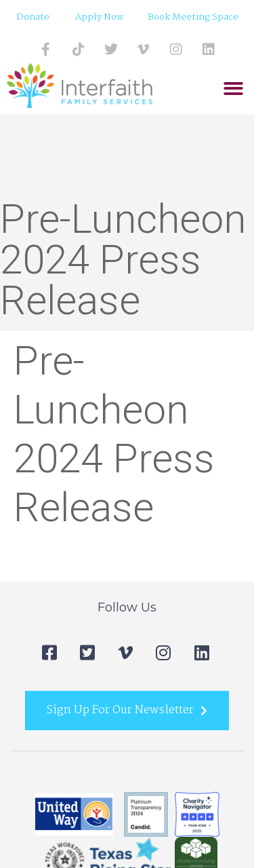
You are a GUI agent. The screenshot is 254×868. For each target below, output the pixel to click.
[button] (233, 89)
